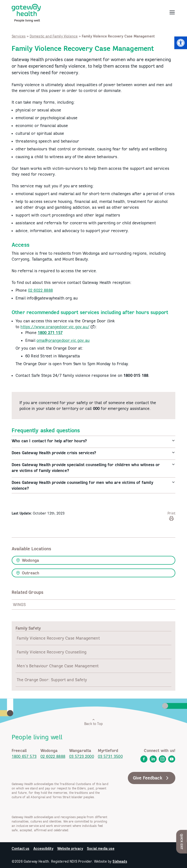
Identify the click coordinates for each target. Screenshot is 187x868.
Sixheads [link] (120, 861)
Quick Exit (182, 842)
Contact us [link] (21, 849)
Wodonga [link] (28, 560)
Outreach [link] (28, 573)
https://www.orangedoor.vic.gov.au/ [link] (55, 327)
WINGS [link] (19, 605)
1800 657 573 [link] (24, 756)
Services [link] (19, 36)
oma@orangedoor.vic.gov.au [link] (63, 340)
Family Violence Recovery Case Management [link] (58, 638)
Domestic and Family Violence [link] (54, 36)
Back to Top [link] (93, 722)
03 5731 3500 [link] (110, 756)
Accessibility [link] (43, 849)
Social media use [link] (101, 849)
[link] (181, 43)
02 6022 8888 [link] (40, 290)
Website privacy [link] (70, 849)
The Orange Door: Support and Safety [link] (52, 680)
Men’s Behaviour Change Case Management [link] (58, 666)
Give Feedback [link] (152, 778)
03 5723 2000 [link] (82, 756)
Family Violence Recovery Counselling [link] (52, 652)
